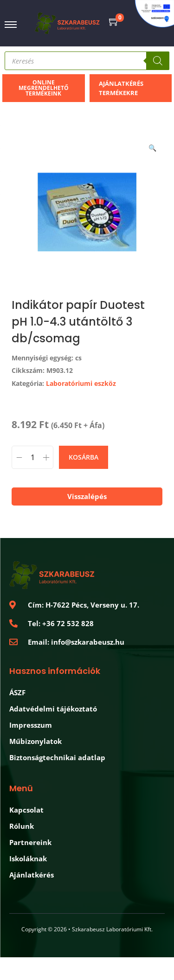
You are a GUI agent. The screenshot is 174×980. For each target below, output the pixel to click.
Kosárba (84, 457)
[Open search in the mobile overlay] (87, 61)
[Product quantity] (32, 457)
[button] (153, 146)
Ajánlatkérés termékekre (121, 88)
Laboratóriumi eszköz (81, 383)
